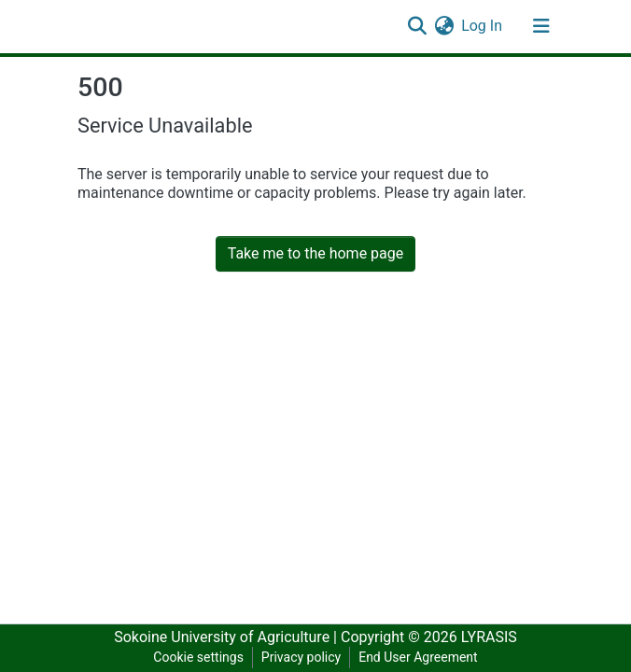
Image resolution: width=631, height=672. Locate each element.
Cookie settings (198, 657)
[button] (444, 26)
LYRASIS (489, 637)
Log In (483, 26)
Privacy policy (301, 657)
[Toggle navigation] (541, 26)
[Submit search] (417, 26)
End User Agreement (418, 657)
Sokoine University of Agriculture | (227, 637)
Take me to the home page (316, 253)
